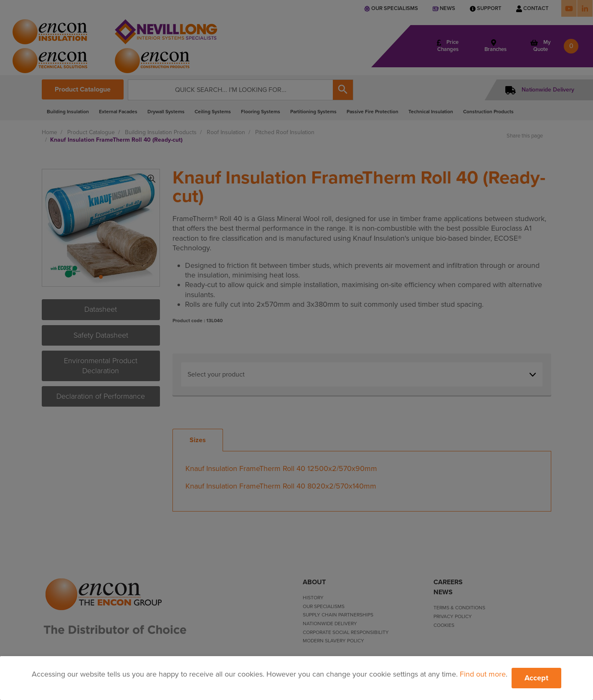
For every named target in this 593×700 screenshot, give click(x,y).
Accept (536, 678)
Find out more (483, 674)
